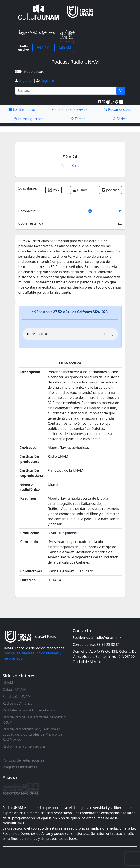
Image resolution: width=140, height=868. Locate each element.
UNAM (8, 683)
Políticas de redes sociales (23, 760)
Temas (78, 119)
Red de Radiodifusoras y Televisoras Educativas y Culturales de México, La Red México (32, 734)
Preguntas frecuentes (20, 767)
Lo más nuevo (22, 109)
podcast (110, 190)
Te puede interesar (69, 110)
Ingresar (26, 81)
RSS (53, 190)
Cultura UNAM (14, 690)
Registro (47, 81)
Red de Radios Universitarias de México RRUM (34, 720)
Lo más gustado (29, 119)
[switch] (18, 71)
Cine (76, 166)
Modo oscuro (35, 71)
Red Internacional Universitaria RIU (31, 710)
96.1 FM (42, 48)
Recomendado (118, 109)
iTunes (80, 190)
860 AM (64, 48)
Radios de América (17, 703)
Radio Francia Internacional (25, 746)
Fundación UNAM (17, 696)
